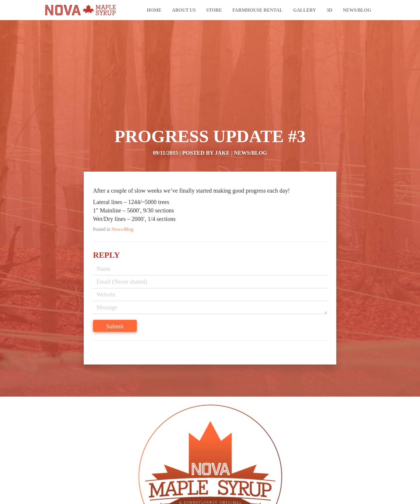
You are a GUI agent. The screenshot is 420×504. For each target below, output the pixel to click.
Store (214, 10)
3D (330, 10)
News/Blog (357, 10)
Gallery (305, 10)
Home (154, 10)
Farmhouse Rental (258, 10)
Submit (128, 331)
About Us (184, 10)
